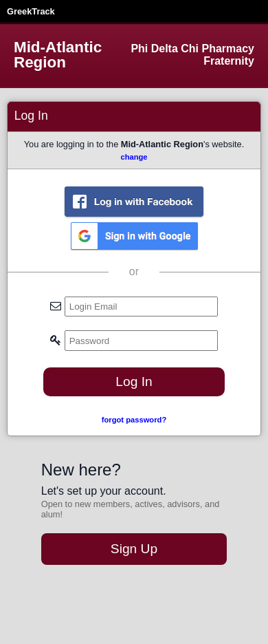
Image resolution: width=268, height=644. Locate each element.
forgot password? (134, 420)
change (134, 157)
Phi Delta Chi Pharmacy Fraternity (192, 55)
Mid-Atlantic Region (58, 55)
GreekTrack (31, 11)
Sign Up (134, 549)
